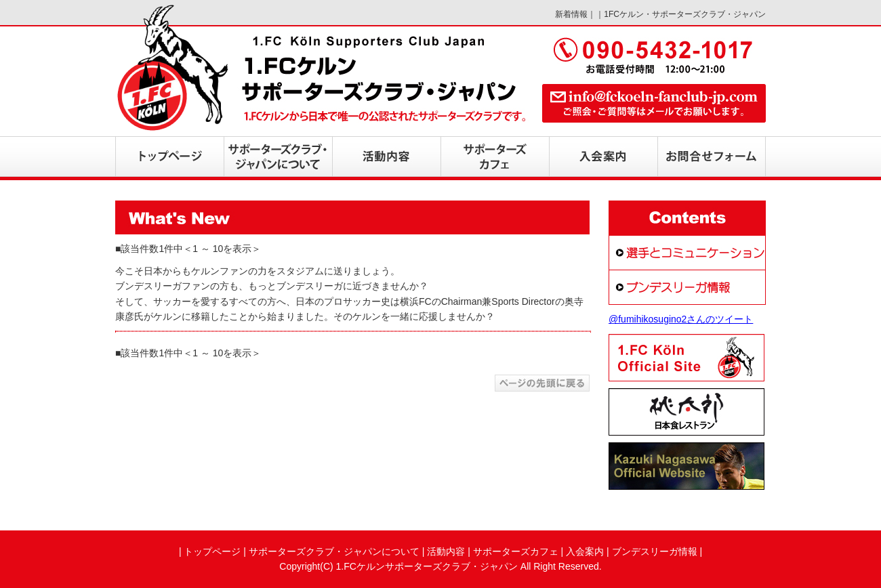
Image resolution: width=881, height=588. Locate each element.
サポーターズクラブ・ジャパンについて (334, 551)
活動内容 (446, 551)
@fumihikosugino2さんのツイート (681, 319)
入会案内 (585, 551)
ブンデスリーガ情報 (655, 551)
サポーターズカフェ (516, 551)
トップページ (212, 551)
